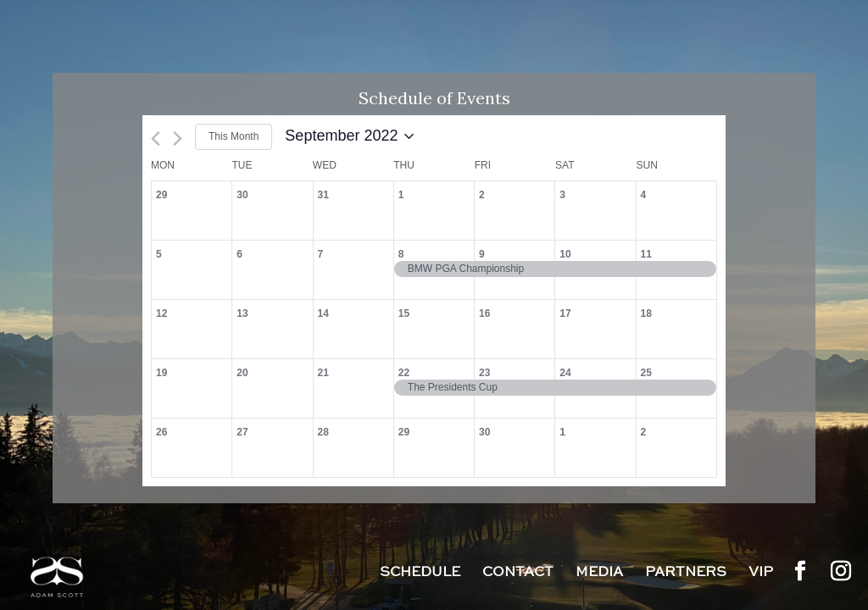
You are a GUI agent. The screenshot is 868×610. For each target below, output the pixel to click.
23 (484, 373)
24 (565, 373)
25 (646, 373)
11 (646, 254)
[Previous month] (156, 139)
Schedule (420, 574)
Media (599, 574)
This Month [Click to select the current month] (234, 136)
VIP (761, 574)
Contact (518, 574)
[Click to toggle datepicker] (349, 136)
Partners (686, 574)
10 (565, 254)
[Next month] (178, 139)
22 (404, 373)
